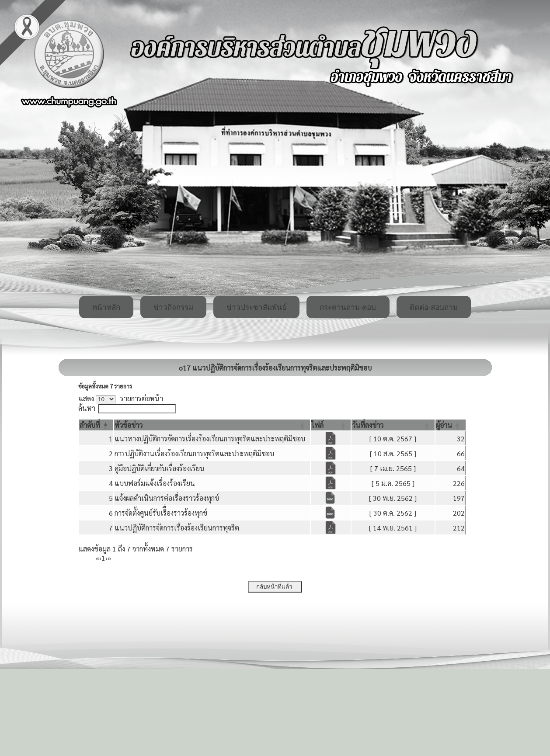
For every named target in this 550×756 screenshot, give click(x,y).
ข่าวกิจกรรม (173, 307)
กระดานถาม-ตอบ (348, 307)
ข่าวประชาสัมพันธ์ (256, 307)
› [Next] (106, 558)
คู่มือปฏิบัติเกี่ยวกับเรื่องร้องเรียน (160, 468)
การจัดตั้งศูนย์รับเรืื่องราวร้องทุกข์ (161, 513)
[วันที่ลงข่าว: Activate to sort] (393, 425)
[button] (90, 425)
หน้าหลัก (106, 307)
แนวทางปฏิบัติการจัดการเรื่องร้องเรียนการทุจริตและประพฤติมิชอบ (210, 439)
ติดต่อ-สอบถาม (434, 307)
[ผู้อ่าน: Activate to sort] (451, 425)
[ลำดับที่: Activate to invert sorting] (96, 425)
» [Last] (109, 558)
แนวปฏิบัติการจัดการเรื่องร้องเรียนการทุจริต (177, 528)
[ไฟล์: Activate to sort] (331, 425)
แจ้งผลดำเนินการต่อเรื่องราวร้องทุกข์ (167, 498)
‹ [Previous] (100, 558)
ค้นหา (87, 408)
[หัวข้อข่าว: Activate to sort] (212, 425)
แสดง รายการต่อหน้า (121, 398)
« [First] (97, 558)
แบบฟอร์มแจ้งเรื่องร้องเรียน (155, 483)
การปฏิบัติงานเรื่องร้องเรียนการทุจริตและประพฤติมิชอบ (194, 453)
